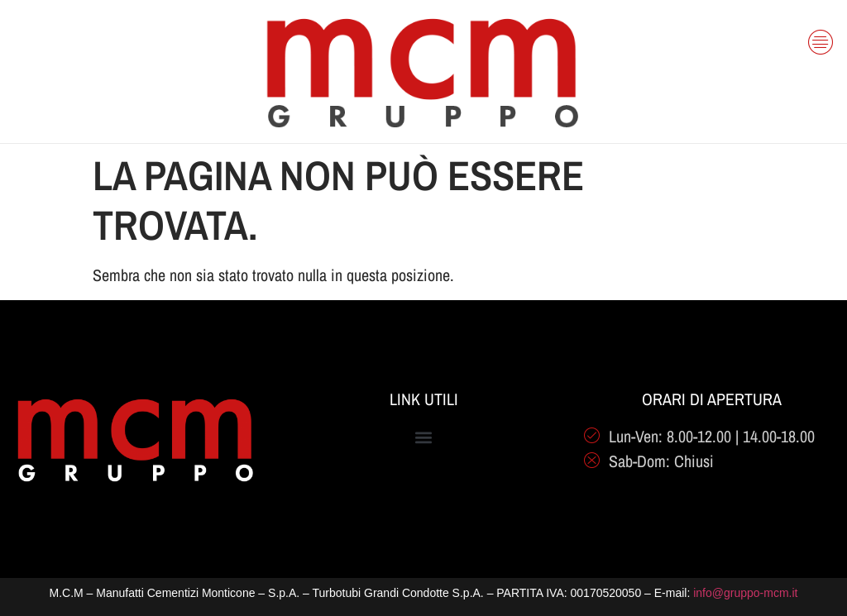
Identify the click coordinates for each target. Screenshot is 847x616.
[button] (424, 438)
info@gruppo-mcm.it (745, 593)
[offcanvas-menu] (821, 34)
